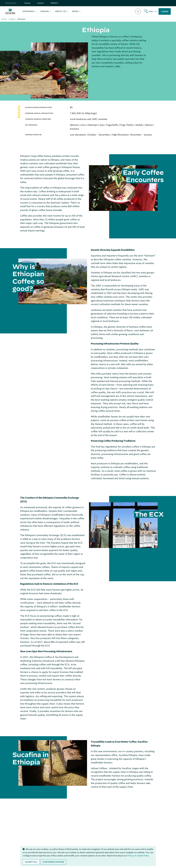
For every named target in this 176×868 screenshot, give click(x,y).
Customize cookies (53, 862)
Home (4, 19)
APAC (151, 11)
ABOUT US (60, 11)
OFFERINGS (28, 11)
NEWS (75, 11)
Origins (12, 19)
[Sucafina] (10, 12)
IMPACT (55, 3)
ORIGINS (45, 11)
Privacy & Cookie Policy (138, 856)
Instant (40, 3)
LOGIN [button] (165, 11)
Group (27, 3)
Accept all (31, 862)
